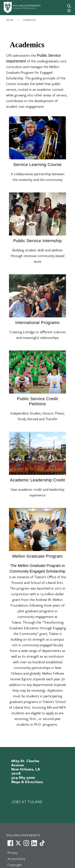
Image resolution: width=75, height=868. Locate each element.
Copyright (15, 865)
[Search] (69, 6)
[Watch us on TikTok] (42, 843)
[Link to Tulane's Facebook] (26, 843)
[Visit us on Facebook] (10, 843)
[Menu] (69, 11)
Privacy (13, 853)
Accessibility (16, 859)
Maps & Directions (27, 782)
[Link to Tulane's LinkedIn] (34, 843)
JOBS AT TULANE (27, 802)
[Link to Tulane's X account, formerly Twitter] (18, 843)
